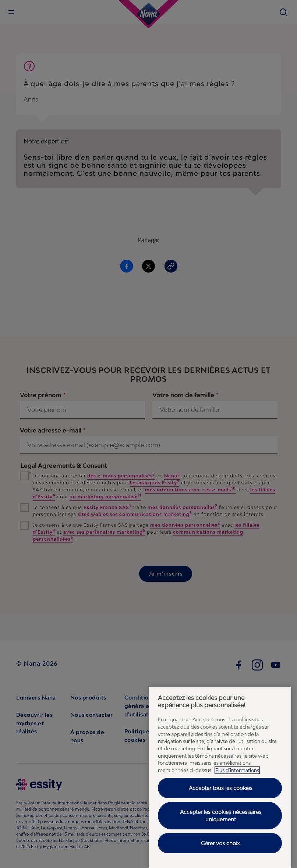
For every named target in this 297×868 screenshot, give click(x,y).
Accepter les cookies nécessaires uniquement (221, 816)
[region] (220, 777)
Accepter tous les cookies (221, 788)
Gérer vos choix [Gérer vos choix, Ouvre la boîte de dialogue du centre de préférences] (220, 843)
